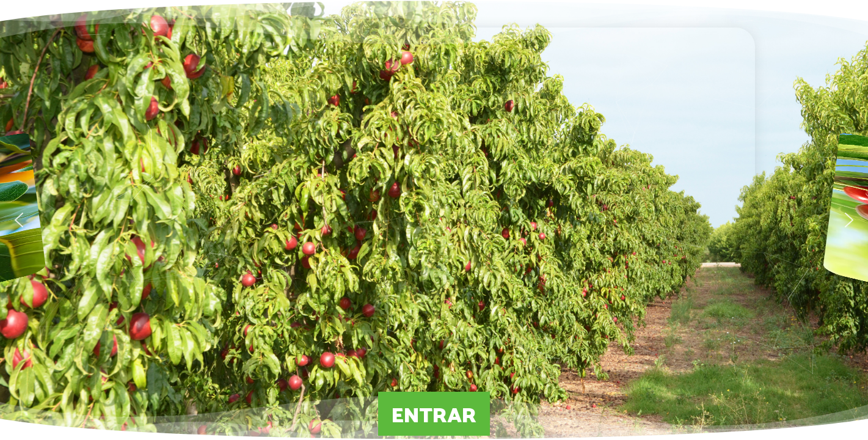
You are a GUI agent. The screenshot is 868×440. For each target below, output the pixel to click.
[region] (434, 220)
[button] (19, 220)
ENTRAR (434, 414)
